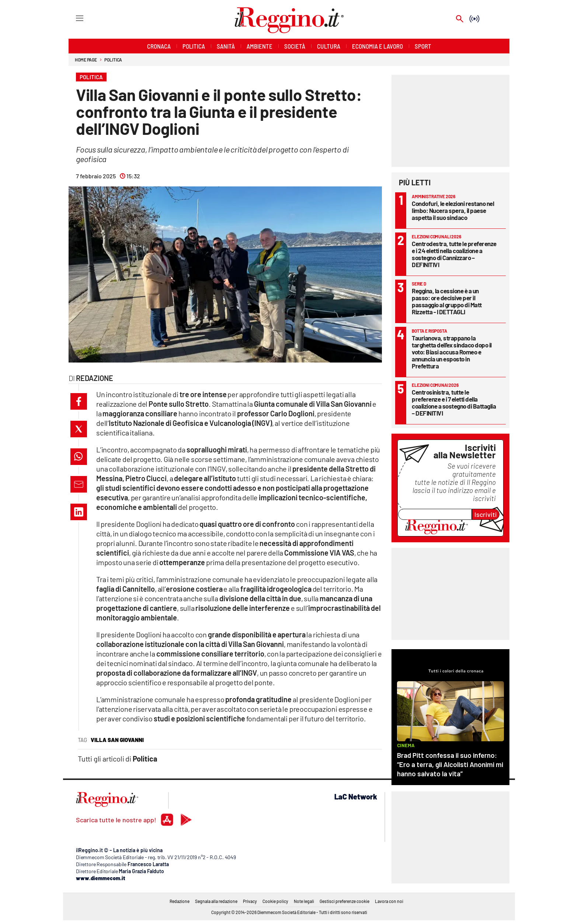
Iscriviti (486, 514)
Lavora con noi (389, 901)
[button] (79, 401)
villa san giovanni (117, 740)
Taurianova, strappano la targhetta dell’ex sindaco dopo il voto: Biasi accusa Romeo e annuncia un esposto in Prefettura (452, 352)
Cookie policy (275, 901)
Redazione (180, 901)
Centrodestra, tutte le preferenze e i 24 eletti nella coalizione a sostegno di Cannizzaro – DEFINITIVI (454, 254)
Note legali (304, 901)
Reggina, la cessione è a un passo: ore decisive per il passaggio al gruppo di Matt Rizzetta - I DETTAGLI (447, 301)
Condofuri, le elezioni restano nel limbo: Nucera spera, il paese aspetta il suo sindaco (453, 210)
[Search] (460, 19)
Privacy (250, 901)
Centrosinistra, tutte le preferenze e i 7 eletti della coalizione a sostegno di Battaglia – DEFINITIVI (454, 402)
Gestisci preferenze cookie (344, 901)
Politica (113, 60)
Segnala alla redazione (216, 901)
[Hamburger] (73, 18)
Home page (86, 60)
